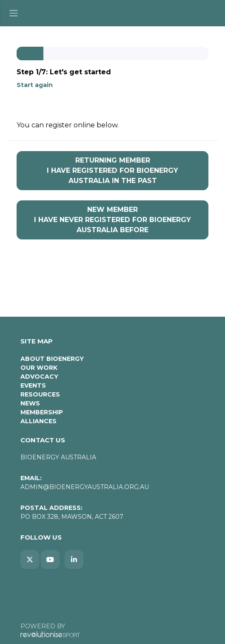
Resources (40, 394)
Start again (35, 85)
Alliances (38, 421)
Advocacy (39, 377)
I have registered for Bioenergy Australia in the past (112, 170)
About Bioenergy (52, 359)
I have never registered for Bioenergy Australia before (112, 219)
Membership (42, 412)
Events (33, 385)
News (30, 403)
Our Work (39, 368)
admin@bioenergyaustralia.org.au (85, 487)
